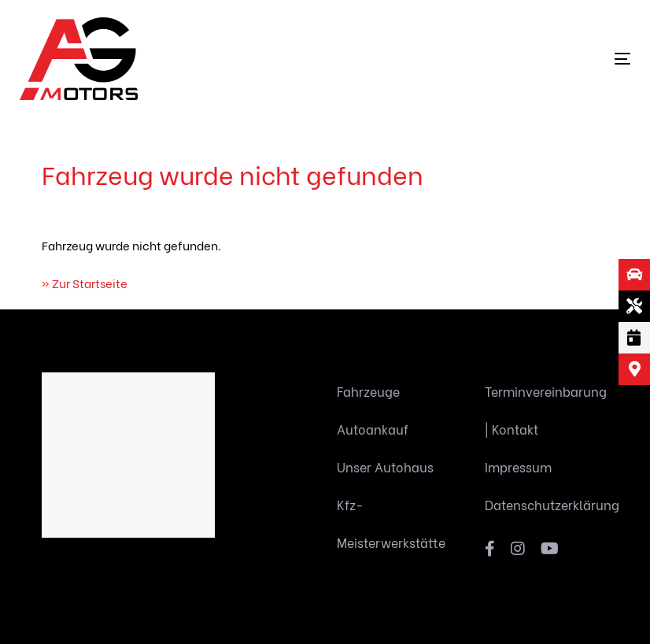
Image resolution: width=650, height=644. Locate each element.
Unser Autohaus (385, 466)
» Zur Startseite (85, 283)
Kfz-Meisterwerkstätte (391, 523)
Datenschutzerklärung (547, 504)
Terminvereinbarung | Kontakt (546, 410)
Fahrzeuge (368, 391)
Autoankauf (373, 429)
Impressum (518, 466)
